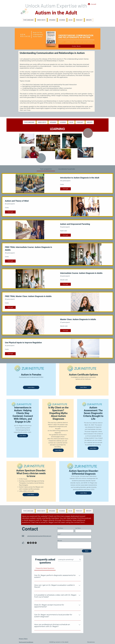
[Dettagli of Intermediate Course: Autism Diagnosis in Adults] (65, 284)
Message (60, 540)
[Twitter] (31, 543)
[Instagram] (36, 543)
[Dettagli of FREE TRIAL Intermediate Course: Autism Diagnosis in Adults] (10, 261)
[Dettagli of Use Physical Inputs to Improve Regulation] (10, 354)
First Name (60, 528)
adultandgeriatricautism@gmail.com (39, 536)
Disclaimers (91, 642)
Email (59, 534)
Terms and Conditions (26, 642)
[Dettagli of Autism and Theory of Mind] (10, 212)
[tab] (46, 169)
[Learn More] (31, 387)
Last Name (78, 528)
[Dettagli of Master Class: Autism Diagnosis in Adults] (65, 331)
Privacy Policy (23, 639)
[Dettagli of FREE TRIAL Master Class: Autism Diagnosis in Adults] (10, 307)
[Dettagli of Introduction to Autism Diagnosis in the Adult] (65, 189)
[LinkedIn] (33, 543)
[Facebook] (28, 543)
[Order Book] (77, 46)
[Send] (87, 551)
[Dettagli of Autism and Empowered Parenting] (65, 235)
